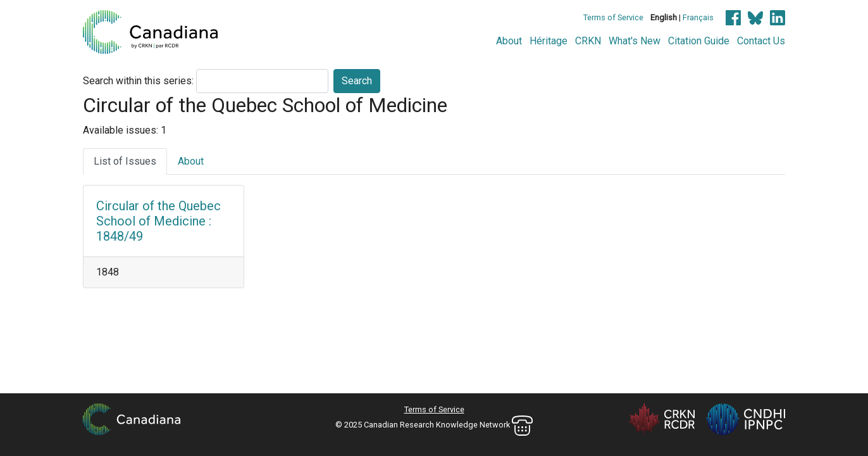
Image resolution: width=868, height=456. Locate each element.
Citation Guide (699, 41)
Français (698, 17)
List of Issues (125, 161)
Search (357, 81)
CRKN (588, 41)
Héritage (549, 41)
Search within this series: (138, 81)
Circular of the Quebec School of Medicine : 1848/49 (158, 221)
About (509, 41)
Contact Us (761, 41)
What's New (635, 41)
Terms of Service (613, 17)
